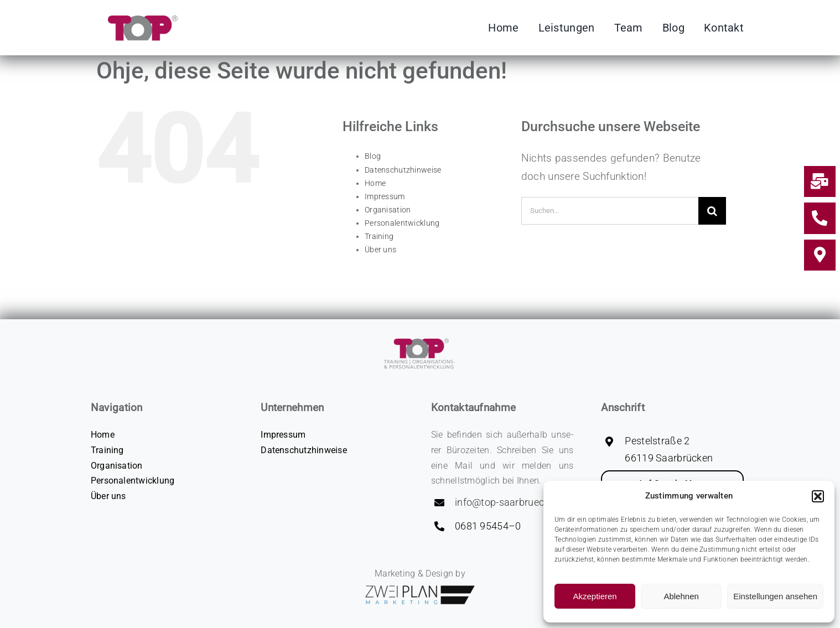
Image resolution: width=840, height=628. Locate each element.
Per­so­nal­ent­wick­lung (402, 223)
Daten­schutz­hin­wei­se (403, 170)
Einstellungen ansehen (775, 596)
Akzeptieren (595, 596)
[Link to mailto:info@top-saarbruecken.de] (820, 181)
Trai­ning (379, 236)
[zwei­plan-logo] (420, 589)
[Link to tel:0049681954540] (820, 218)
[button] (818, 496)
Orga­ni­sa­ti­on (388, 210)
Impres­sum (385, 196)
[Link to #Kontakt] (820, 255)
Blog (373, 156)
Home (375, 183)
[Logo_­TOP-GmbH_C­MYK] (138, 19)
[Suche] (712, 211)
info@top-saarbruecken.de (514, 502)
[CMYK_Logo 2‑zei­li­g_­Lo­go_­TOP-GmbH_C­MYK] (420, 336)
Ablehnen (681, 596)
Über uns (380, 250)
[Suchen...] (610, 211)
